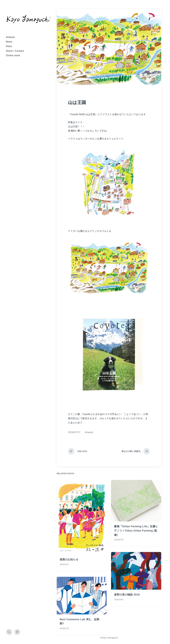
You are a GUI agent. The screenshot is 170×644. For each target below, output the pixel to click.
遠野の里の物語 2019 (127, 615)
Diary (9, 46)
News (9, 42)
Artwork (10, 37)
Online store (13, 55)
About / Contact (15, 51)
